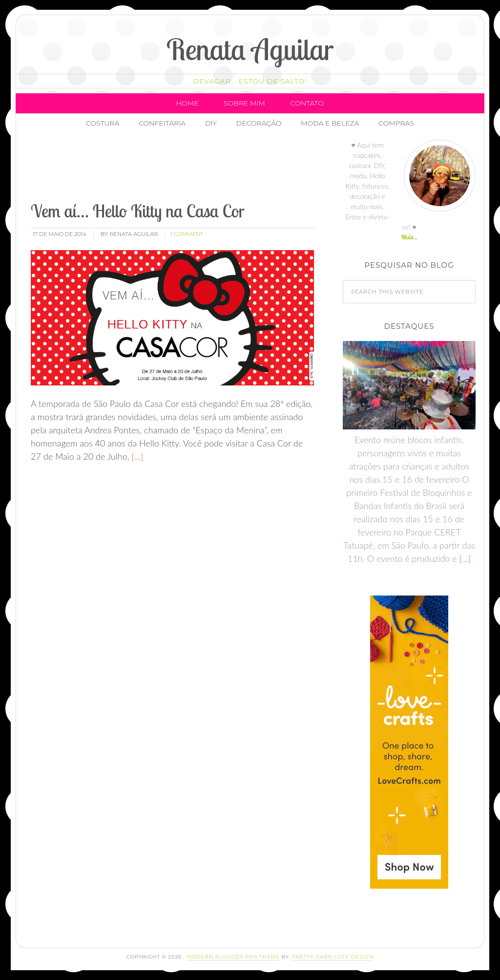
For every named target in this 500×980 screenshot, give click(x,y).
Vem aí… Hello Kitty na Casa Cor (138, 211)
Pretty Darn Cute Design (333, 957)
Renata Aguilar (250, 49)
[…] (136, 456)
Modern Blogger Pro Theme (233, 957)
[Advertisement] (207, 169)
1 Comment (187, 234)
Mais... (409, 237)
